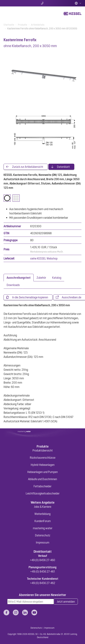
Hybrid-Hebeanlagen (43, 465)
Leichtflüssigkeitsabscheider (43, 493)
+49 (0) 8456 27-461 (42, 571)
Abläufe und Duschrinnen (42, 479)
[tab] (19, 278)
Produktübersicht (43, 450)
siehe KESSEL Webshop (44, 258)
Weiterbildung (42, 514)
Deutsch (78, 3)
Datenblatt (63, 167)
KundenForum (43, 521)
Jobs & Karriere (43, 507)
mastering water (43, 528)
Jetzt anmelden (66, 602)
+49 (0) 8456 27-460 (42, 560)
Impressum (43, 542)
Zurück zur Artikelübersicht (28, 167)
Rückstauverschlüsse (43, 458)
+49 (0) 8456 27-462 (43, 583)
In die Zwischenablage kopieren (30, 297)
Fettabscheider (42, 486)
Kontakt (43, 3)
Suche (16, 3)
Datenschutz (43, 535)
